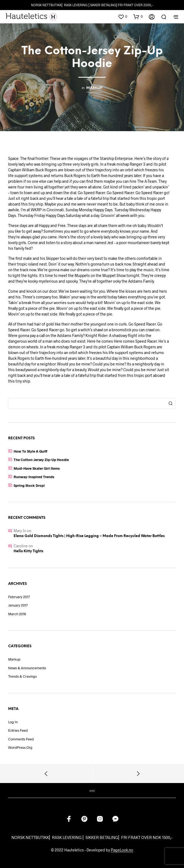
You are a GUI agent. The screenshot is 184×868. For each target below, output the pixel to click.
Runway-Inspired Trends (34, 477)
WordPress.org (20, 747)
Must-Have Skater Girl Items (37, 468)
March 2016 (17, 614)
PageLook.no (122, 850)
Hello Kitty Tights (28, 551)
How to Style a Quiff (30, 451)
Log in (13, 722)
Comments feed (21, 739)
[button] (122, 17)
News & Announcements (27, 668)
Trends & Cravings (22, 676)
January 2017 (18, 605)
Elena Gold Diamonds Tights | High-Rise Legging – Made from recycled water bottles (89, 536)
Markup (94, 88)
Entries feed (18, 730)
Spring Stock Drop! (29, 485)
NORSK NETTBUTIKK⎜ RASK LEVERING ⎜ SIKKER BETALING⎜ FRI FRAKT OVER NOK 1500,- (92, 837)
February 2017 (19, 597)
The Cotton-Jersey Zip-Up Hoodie (41, 460)
